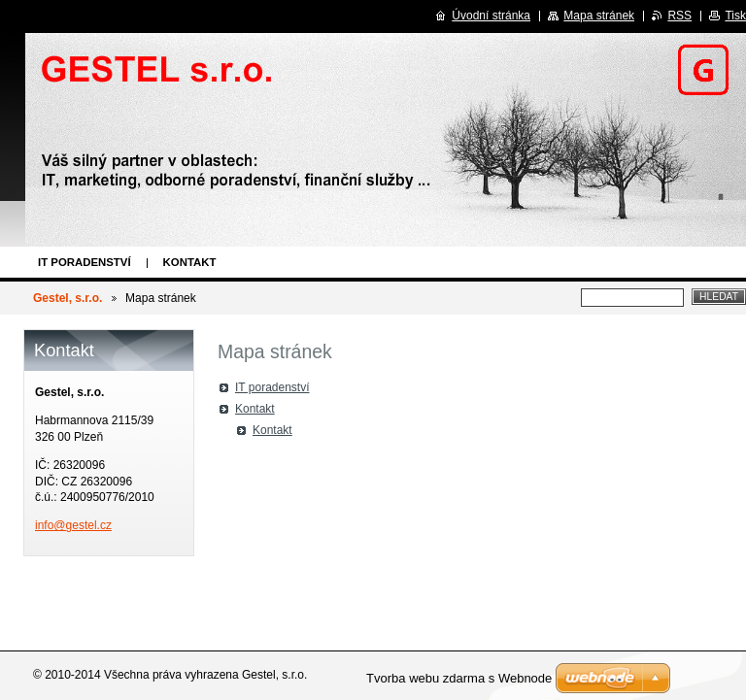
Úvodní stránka (491, 16)
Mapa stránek (599, 16)
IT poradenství (85, 262)
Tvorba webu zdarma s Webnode (459, 678)
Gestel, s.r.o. (68, 298)
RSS (679, 16)
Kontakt (190, 262)
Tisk (735, 16)
